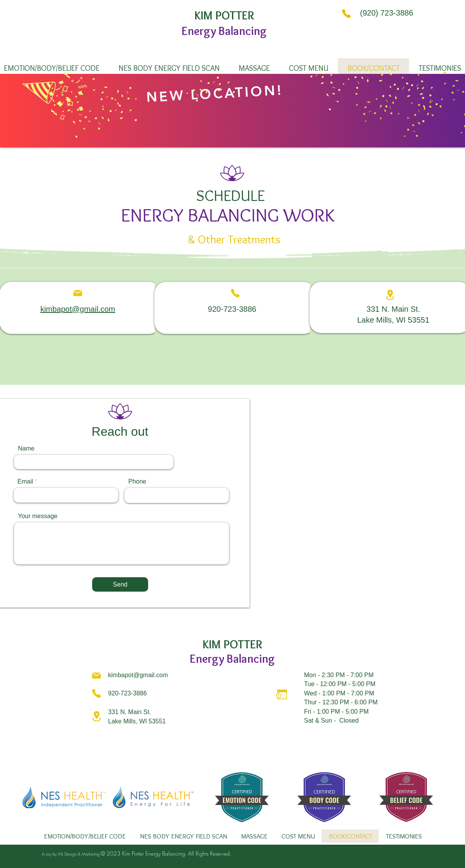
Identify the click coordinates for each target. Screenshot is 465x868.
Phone (137, 482)
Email (25, 482)
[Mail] (78, 293)
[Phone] (346, 14)
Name (26, 449)
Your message (38, 516)
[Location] (390, 295)
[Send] (120, 584)
